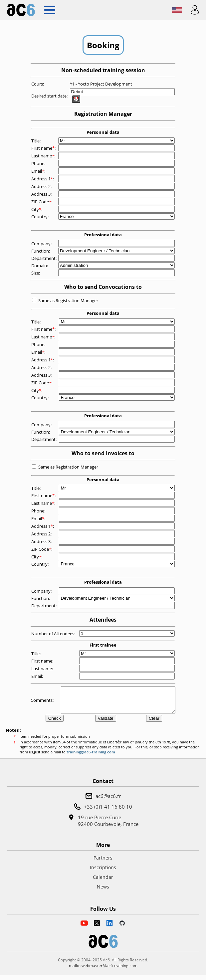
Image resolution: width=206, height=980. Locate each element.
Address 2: (42, 186)
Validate (106, 723)
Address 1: (43, 179)
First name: (44, 148)
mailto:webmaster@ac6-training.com (103, 971)
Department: (44, 258)
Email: (39, 171)
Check (55, 723)
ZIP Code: (42, 202)
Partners (103, 863)
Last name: (44, 156)
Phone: (39, 163)
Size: (36, 273)
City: (37, 209)
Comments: (43, 702)
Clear (154, 723)
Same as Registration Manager (68, 300)
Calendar (103, 882)
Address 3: (42, 194)
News (103, 892)
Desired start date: (50, 96)
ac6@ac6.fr (108, 801)
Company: (42, 244)
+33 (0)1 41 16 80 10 (108, 812)
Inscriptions (103, 872)
